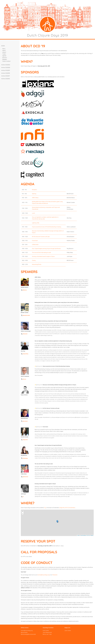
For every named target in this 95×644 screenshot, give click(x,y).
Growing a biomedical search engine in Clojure (43, 256)
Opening (34, 194)
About (4, 49)
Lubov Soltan (68, 631)
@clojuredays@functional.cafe (28, 634)
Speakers (5, 59)
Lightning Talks (36, 223)
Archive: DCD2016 (6, 79)
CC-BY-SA (88, 535)
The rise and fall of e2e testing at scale (41, 252)
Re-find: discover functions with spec (41, 237)
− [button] (23, 513)
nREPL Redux (35, 198)
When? (4, 50)
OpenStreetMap (83, 535)
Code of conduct (6, 61)
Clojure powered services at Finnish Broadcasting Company (47, 227)
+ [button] (23, 511)
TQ (45, 508)
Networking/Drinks (37, 264)
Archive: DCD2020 (6, 68)
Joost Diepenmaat (47, 632)
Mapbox (92, 535)
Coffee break (35, 245)
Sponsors (5, 58)
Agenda (4, 56)
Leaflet (78, 535)
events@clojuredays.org (43, 575)
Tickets (4, 54)
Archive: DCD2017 (6, 76)
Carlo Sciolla (46, 631)
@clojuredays (24, 632)
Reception (34, 190)
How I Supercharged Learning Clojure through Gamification (46, 249)
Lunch (33, 213)
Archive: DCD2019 (6, 70)
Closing (34, 260)
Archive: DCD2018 (6, 73)
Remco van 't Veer (47, 634)
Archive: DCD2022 (6, 65)
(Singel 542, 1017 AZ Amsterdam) (67, 508)
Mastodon (55, 575)
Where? (4, 52)
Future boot (35, 241)
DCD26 (3, 46)
